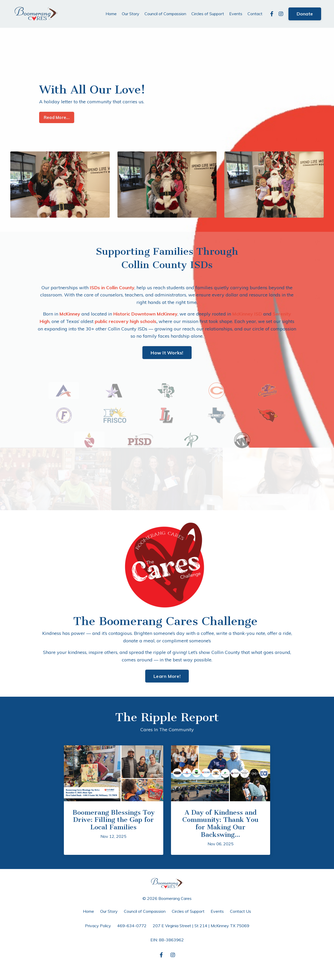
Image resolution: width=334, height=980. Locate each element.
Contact (255, 14)
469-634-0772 (132, 926)
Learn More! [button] (167, 676)
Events (236, 14)
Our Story (131, 14)
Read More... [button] (57, 117)
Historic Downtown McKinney (145, 314)
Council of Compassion (165, 14)
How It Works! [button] (167, 353)
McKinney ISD (247, 314)
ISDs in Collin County (112, 288)
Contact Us (241, 911)
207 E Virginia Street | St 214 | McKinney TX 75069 (201, 926)
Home (111, 14)
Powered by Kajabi (167, 967)
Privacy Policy (98, 926)
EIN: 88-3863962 (167, 940)
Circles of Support (208, 14)
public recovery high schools (126, 321)
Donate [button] (305, 14)
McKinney (70, 314)
